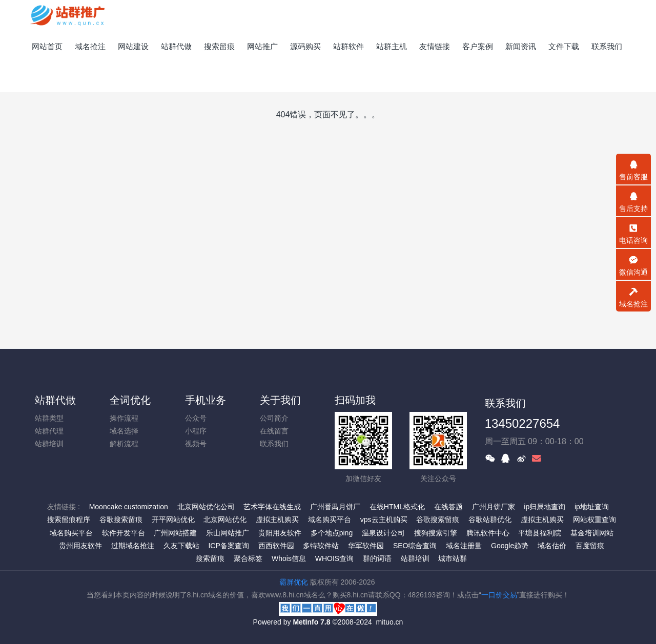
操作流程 (124, 418)
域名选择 (124, 431)
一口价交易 (499, 595)
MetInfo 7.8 (311, 622)
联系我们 (274, 444)
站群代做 (55, 400)
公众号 (196, 418)
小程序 (196, 431)
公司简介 (274, 418)
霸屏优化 (294, 582)
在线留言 (274, 431)
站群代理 (49, 431)
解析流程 (124, 444)
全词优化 (130, 400)
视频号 (196, 444)
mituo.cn (389, 622)
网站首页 (47, 46)
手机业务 (206, 400)
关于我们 (280, 400)
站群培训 (49, 444)
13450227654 (522, 423)
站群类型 (49, 418)
